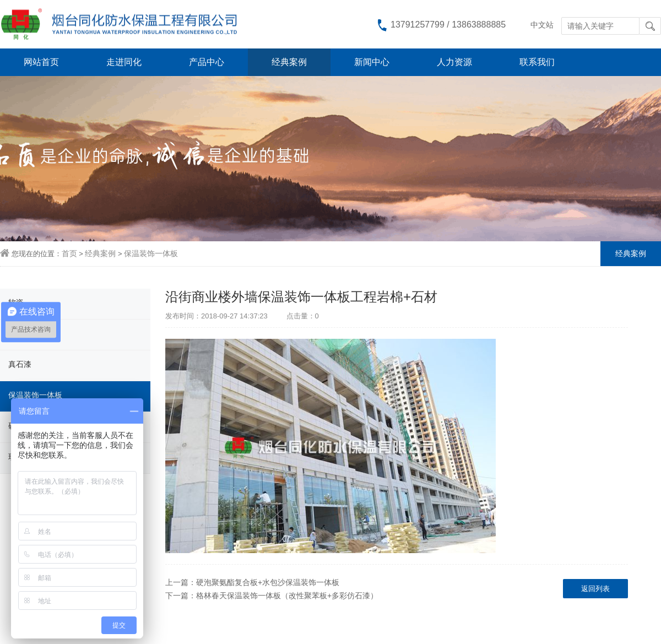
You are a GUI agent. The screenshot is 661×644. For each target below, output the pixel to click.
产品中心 (207, 62)
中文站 (542, 25)
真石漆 (20, 364)
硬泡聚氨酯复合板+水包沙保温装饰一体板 (268, 582)
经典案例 (289, 62)
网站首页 (41, 62)
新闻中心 (372, 62)
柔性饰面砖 (28, 333)
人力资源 (454, 62)
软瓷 (16, 302)
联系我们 (537, 62)
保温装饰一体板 (151, 253)
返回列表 (595, 589)
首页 (69, 253)
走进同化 (124, 62)
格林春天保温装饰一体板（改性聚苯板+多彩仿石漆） (287, 596)
